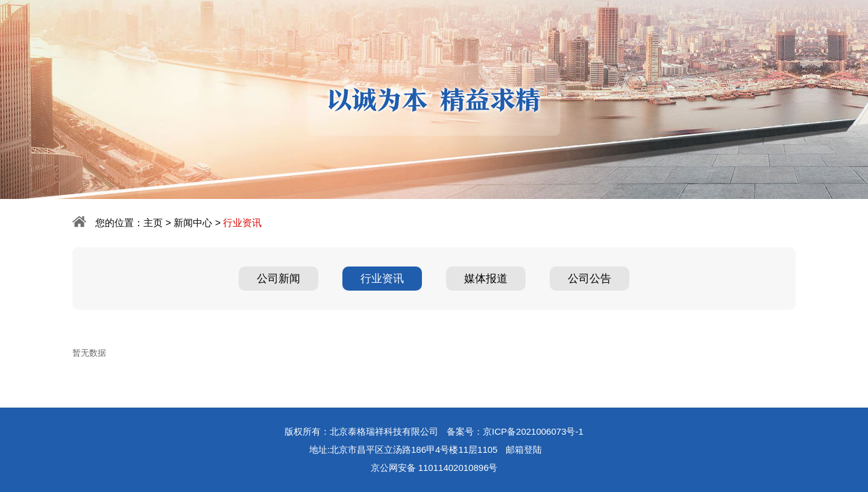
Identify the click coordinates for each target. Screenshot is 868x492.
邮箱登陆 (524, 449)
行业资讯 (382, 279)
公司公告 (590, 279)
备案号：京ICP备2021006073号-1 (515, 431)
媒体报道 (486, 279)
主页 (153, 223)
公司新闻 (278, 279)
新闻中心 (193, 223)
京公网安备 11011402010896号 (434, 468)
